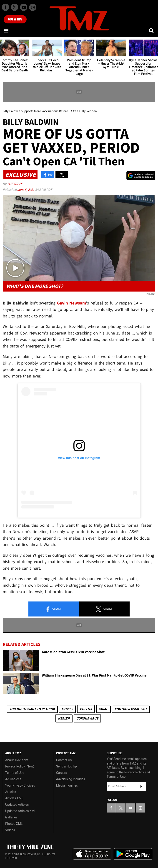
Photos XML (14, 824)
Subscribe (141, 786)
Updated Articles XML (21, 811)
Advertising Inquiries (71, 779)
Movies (67, 709)
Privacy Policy (134, 772)
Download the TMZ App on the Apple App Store (92, 854)
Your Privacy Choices (20, 785)
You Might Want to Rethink (32, 709)
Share (54, 609)
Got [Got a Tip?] (15, 19)
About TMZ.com (17, 760)
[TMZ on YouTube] (131, 808)
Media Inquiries (67, 785)
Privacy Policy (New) (20, 766)
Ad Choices (13, 779)
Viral (103, 709)
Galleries (11, 817)
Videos (10, 830)
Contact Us (64, 760)
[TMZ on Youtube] (24, 7)
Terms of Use (15, 773)
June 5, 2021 (26, 190)
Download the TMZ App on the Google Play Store (133, 854)
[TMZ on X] (15, 7)
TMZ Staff (15, 184)
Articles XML (14, 798)
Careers (62, 773)
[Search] (152, 30)
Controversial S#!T (131, 709)
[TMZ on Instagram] (33, 7)
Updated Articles (17, 805)
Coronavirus (87, 718)
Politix (86, 709)
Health (64, 718)
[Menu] (6, 30)
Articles (11, 792)
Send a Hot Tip (66, 766)
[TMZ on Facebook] (5, 7)
